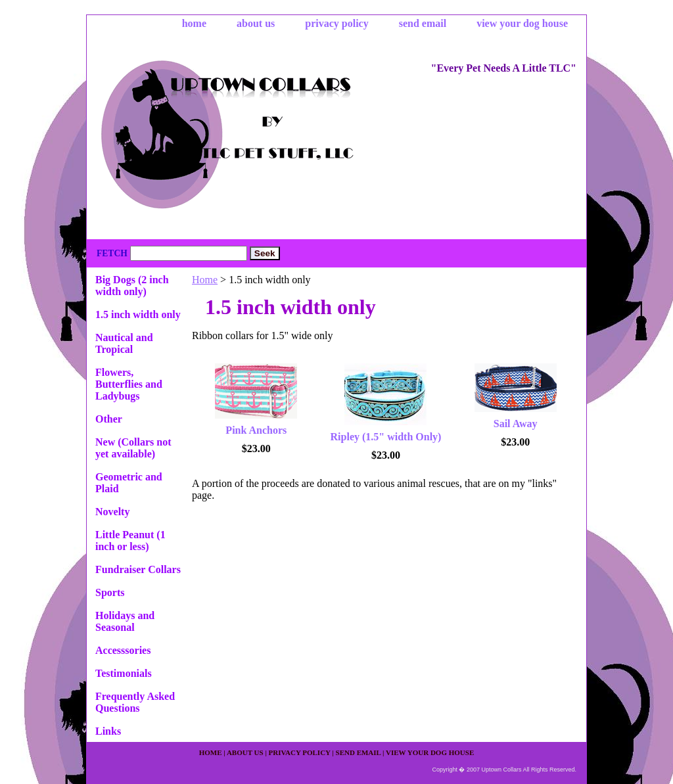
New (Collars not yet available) (133, 448)
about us (256, 23)
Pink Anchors (256, 430)
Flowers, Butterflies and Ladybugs (129, 384)
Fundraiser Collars (138, 569)
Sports (110, 592)
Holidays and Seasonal (125, 621)
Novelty (112, 512)
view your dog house (522, 23)
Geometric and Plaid (129, 483)
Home (205, 280)
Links (108, 731)
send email (423, 23)
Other (109, 419)
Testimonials (124, 673)
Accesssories (123, 650)
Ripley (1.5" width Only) (386, 437)
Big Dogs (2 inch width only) (132, 286)
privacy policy (336, 23)
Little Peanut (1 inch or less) (130, 541)
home (194, 23)
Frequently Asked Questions (135, 702)
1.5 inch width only (138, 314)
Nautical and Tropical (124, 343)
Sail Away (516, 424)
